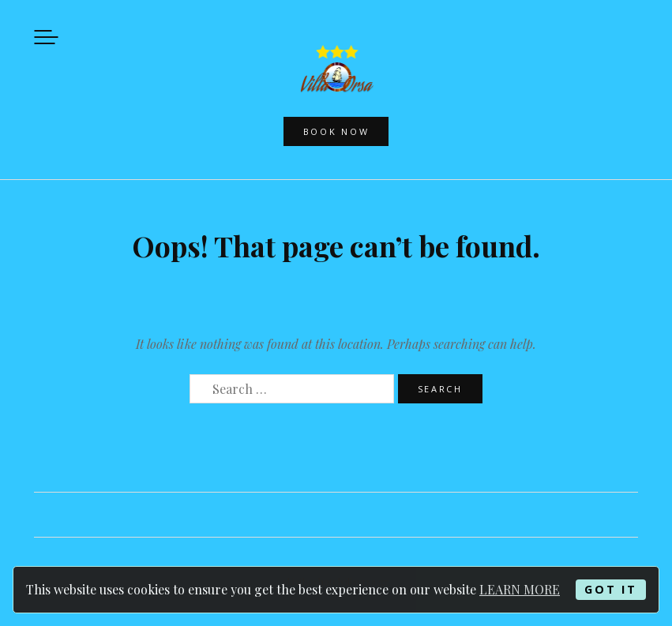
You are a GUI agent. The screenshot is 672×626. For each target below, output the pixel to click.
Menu (46, 37)
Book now (336, 131)
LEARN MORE (520, 589)
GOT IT (610, 589)
